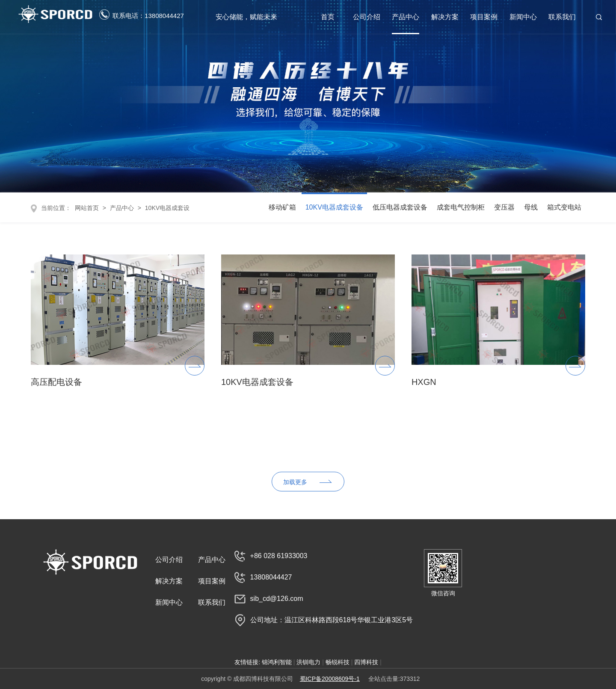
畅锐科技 (338, 662)
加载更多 (295, 482)
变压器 (504, 207)
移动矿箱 (282, 207)
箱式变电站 (564, 207)
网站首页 (86, 208)
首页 (328, 17)
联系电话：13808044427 (142, 15)
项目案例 (484, 17)
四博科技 (366, 662)
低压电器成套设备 (400, 207)
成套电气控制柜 (461, 207)
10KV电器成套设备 (334, 207)
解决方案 (445, 17)
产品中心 (406, 17)
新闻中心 (523, 17)
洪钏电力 (308, 662)
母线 (531, 207)
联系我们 (562, 17)
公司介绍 (367, 17)
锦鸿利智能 (277, 662)
